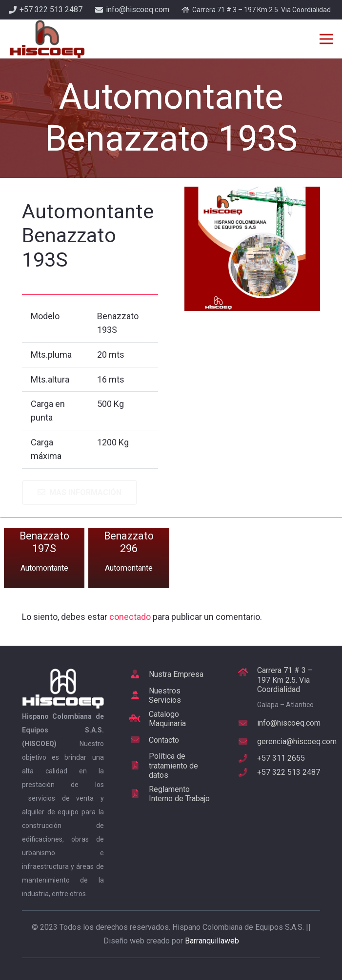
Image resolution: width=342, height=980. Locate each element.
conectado (130, 617)
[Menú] (327, 39)
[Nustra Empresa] (140, 674)
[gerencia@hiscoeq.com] (247, 742)
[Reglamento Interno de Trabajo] (140, 794)
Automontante (44, 568)
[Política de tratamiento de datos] (140, 766)
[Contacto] (140, 740)
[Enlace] (47, 39)
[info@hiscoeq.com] (247, 723)
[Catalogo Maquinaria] (140, 719)
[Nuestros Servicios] (140, 695)
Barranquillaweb (212, 941)
